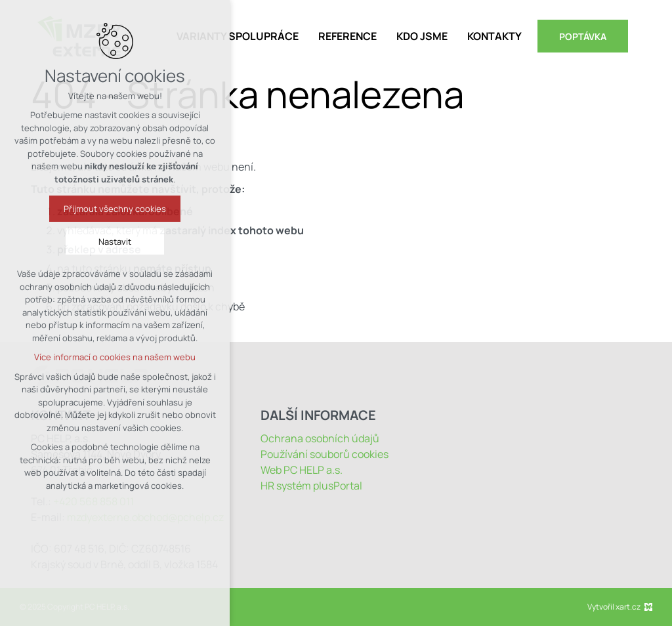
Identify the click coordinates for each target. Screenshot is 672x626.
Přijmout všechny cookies (115, 209)
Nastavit (115, 241)
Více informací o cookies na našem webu (115, 357)
